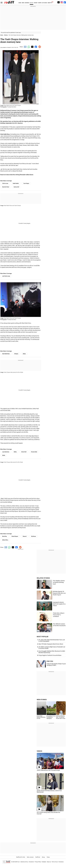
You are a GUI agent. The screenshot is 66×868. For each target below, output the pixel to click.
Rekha (15, 452)
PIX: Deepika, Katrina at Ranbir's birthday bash (59, 582)
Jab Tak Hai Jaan (6, 276)
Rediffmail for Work (21, 857)
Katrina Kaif (16, 187)
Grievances (61, 862)
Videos (48, 857)
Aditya (24, 354)
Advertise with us (24, 862)
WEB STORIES (42, 700)
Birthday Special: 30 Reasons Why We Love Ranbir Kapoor (59, 593)
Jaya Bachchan (6, 452)
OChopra (16, 354)
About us (49, 862)
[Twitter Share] (32, 47)
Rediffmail (38, 857)
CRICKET (36, 3)
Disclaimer (32, 862)
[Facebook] (65, 2)
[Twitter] (59, 2)
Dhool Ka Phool (6, 187)
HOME (20, 3)
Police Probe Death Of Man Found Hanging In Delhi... (56, 665)
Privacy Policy (38, 862)
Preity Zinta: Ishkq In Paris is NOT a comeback (59, 615)
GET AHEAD (45, 3)
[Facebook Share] (36, 47)
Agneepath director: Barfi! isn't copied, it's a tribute (59, 604)
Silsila (4, 455)
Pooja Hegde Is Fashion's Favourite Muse (50, 655)
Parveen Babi (34, 452)
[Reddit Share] (39, 47)
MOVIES (32, 3)
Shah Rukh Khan (6, 354)
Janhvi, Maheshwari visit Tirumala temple (48, 770)
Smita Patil (24, 452)
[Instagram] (62, 2)
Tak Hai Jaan (5, 183)
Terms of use (55, 862)
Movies (6, 35)
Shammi (25, 536)
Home (2, 35)
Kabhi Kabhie (16, 183)
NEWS (23, 3)
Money (43, 857)
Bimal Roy (5, 536)
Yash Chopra (26, 183)
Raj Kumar (34, 536)
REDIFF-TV (50, 3)
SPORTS (40, 3)
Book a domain (30, 857)
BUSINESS (27, 3)
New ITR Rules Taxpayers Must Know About (51, 644)
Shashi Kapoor (15, 536)
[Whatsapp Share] (28, 47)
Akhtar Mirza (5, 540)
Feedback (44, 862)
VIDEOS (39, 751)
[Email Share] (25, 47)
